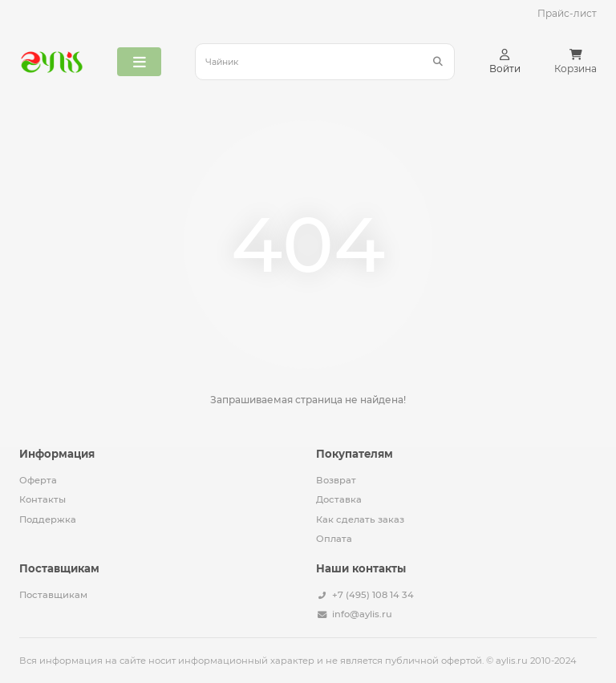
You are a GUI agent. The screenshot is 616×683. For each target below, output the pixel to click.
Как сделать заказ (360, 519)
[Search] (325, 62)
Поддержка (48, 519)
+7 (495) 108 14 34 (373, 595)
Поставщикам (53, 595)
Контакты (43, 499)
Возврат (336, 480)
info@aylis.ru (362, 614)
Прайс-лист (567, 13)
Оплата (334, 539)
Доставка (339, 499)
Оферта (38, 480)
